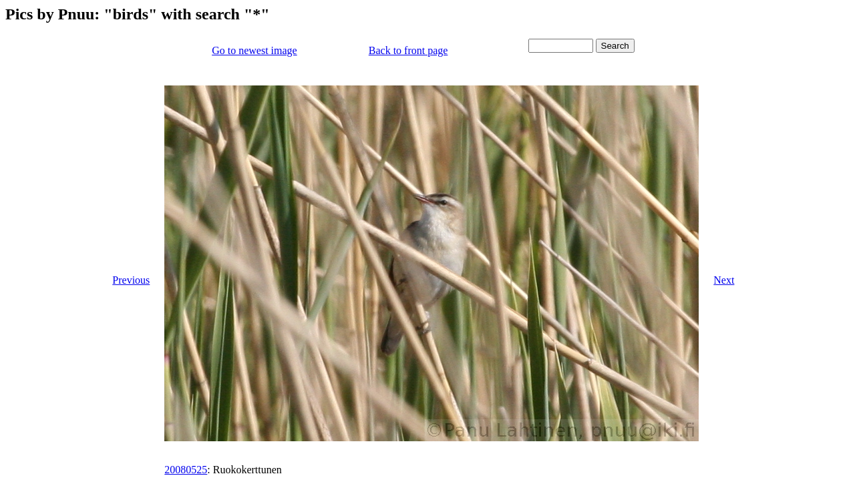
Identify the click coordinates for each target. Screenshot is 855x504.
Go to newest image (254, 50)
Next (724, 280)
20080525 (186, 470)
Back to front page (408, 50)
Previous (131, 280)
